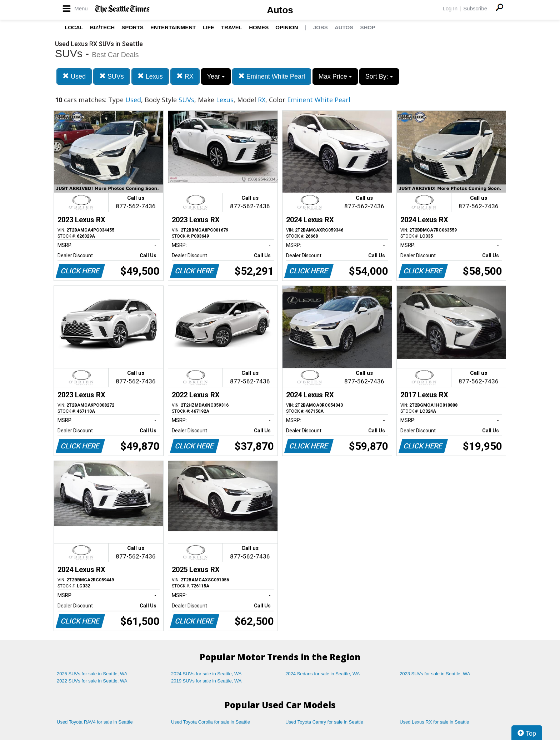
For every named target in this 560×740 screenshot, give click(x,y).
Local (74, 27)
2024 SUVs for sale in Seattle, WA (206, 674)
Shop (368, 27)
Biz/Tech (102, 27)
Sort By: (379, 76)
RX (185, 76)
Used (74, 76)
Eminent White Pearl (272, 76)
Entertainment (173, 27)
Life (208, 27)
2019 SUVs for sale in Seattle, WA (206, 681)
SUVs (112, 76)
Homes (259, 27)
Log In (450, 8)
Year (216, 76)
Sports (132, 27)
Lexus (150, 76)
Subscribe (475, 8)
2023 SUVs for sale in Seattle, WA (435, 674)
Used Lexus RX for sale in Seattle (434, 722)
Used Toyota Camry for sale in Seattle (324, 722)
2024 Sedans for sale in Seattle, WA (322, 674)
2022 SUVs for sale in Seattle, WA (92, 681)
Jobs (321, 27)
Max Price (335, 76)
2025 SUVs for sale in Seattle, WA (92, 674)
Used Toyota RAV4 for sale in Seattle (95, 722)
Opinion (287, 27)
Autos (280, 10)
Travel (232, 27)
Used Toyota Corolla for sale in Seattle (211, 722)
